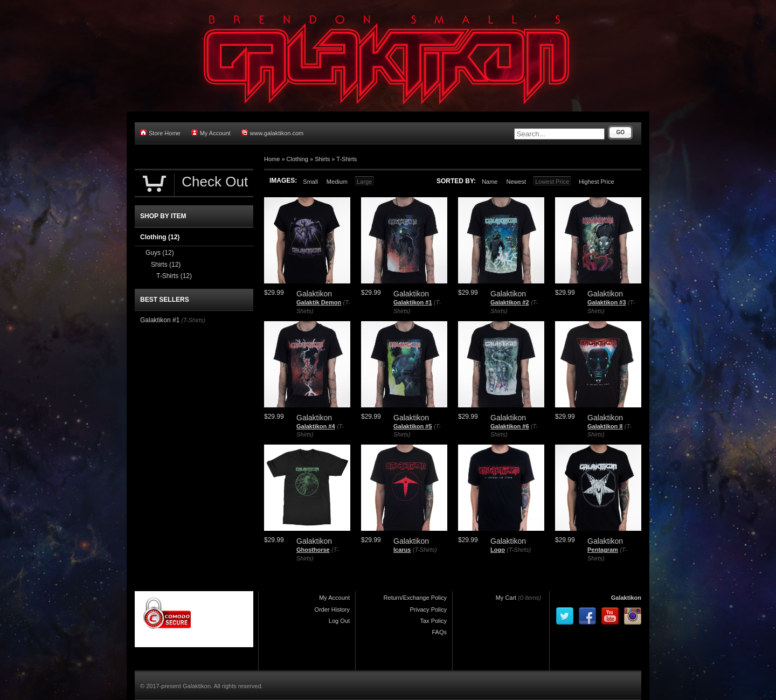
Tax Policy (433, 621)
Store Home (160, 133)
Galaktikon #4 (316, 426)
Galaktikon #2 (510, 302)
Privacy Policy (428, 609)
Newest (516, 182)
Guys (160, 253)
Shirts (322, 159)
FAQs (439, 632)
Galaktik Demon (319, 302)
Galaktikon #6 (510, 426)
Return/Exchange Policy (415, 598)
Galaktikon (626, 598)
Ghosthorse (313, 550)
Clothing (297, 159)
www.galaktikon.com (273, 133)
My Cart (506, 598)
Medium (337, 182)
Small (310, 182)
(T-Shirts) (425, 550)
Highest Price (596, 182)
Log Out (339, 621)
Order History (332, 609)
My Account (211, 133)
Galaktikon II (605, 426)
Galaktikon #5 (413, 426)
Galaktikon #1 (413, 302)
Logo (498, 550)
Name (490, 182)
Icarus (402, 550)
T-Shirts (347, 159)
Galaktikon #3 (607, 302)
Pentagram (603, 550)
